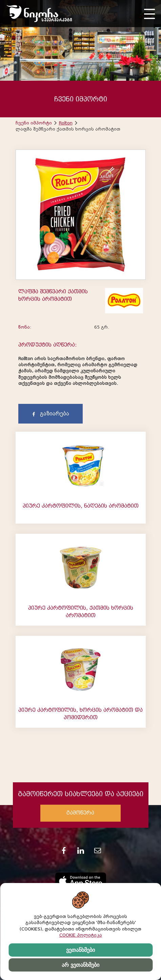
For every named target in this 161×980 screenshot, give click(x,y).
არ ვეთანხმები (80, 965)
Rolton (66, 123)
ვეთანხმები (80, 950)
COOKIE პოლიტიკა (81, 935)
